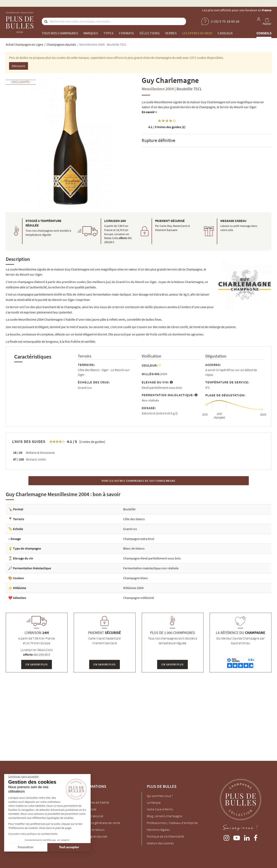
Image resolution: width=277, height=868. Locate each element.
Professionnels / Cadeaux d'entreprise (172, 823)
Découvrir (19, 66)
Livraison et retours (92, 830)
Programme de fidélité (94, 802)
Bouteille (129, 509)
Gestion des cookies (160, 843)
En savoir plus (37, 664)
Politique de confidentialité (165, 836)
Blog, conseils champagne (164, 816)
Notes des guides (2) (167, 127)
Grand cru (130, 529)
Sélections (150, 33)
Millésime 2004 (133, 588)
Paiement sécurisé (91, 816)
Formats (127, 33)
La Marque (154, 802)
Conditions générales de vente (99, 823)
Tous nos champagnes (60, 33)
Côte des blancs (134, 519)
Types (109, 33)
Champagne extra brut (139, 539)
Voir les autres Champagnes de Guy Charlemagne (139, 481)
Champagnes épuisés (93, 836)
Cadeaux (225, 33)
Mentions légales (158, 830)
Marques (91, 33)
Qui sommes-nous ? (160, 796)
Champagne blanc (136, 578)
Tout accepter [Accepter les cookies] (33, 847)
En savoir (149, 112)
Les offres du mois (197, 33)
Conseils (264, 33)
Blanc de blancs (134, 548)
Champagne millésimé (138, 598)
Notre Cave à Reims (160, 809)
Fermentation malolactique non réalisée (151, 568)
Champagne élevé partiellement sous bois (152, 558)
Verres (171, 33)
